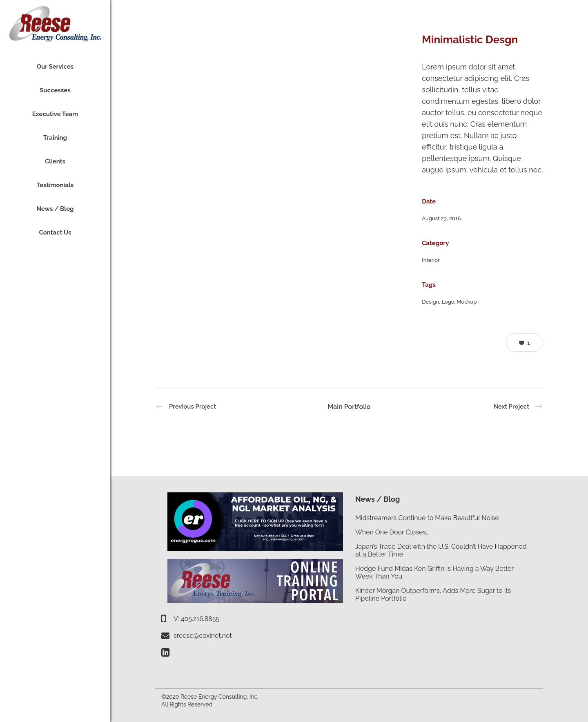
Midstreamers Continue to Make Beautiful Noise (427, 518)
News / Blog (378, 499)
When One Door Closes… (392, 532)
